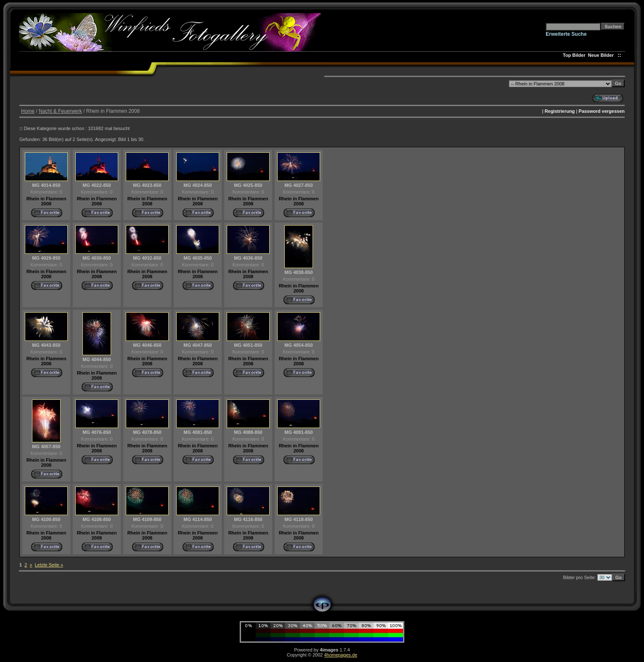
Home (28, 111)
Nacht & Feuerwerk (60, 111)
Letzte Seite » (49, 565)
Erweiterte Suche (566, 34)
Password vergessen (602, 111)
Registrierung (560, 111)
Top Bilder (574, 55)
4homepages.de (341, 655)
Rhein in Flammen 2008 (46, 201)
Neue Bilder (602, 55)
